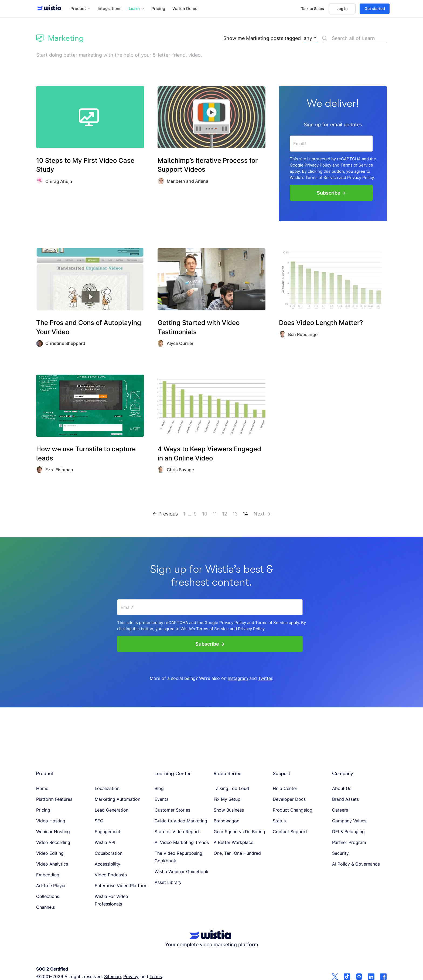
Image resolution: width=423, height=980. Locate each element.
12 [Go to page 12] (225, 513)
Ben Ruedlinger (304, 334)
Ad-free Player (51, 886)
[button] (80, 9)
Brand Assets (345, 799)
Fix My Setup (227, 799)
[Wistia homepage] (47, 9)
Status (279, 821)
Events (161, 799)
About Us (342, 788)
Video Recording (53, 842)
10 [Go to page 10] (205, 513)
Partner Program (349, 842)
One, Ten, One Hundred (237, 853)
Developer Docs (289, 799)
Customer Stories (172, 810)
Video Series (227, 774)
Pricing (158, 9)
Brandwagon (226, 821)
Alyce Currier (180, 343)
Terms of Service (357, 165)
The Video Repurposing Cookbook (178, 857)
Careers (340, 810)
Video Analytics (52, 864)
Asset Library (168, 882)
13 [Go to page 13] (235, 513)
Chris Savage (180, 469)
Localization (107, 788)
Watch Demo (185, 9)
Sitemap (112, 976)
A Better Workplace (233, 842)
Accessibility (108, 864)
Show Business (229, 810)
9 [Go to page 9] (195, 513)
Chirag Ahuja (59, 181)
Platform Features (54, 799)
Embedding (48, 875)
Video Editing (50, 853)
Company (343, 774)
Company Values (349, 821)
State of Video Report (177, 832)
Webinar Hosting (53, 832)
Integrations (110, 9)
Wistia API (105, 842)
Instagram (238, 677)
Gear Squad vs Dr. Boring (239, 832)
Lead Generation (112, 810)
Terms (156, 976)
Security (340, 853)
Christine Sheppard (65, 343)
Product (45, 774)
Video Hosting (51, 821)
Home (42, 788)
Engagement (108, 832)
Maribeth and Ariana (187, 181)
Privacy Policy (318, 165)
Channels (45, 907)
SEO (99, 821)
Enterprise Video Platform (121, 886)
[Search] (354, 39)
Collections (48, 896)
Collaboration (109, 853)
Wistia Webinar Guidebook (182, 872)
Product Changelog (293, 810)
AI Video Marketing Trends (182, 842)
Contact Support (290, 832)
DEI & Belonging (348, 832)
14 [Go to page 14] (245, 513)
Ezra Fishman (59, 469)
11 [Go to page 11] (215, 513)
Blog (159, 788)
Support (282, 774)
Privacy (131, 976)
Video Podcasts (111, 875)
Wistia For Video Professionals (111, 900)
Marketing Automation (117, 799)
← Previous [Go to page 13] (165, 513)
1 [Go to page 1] (184, 513)
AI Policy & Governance (356, 864)
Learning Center (173, 774)
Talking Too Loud (231, 788)
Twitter (265, 677)
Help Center (285, 788)
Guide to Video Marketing (181, 821)
